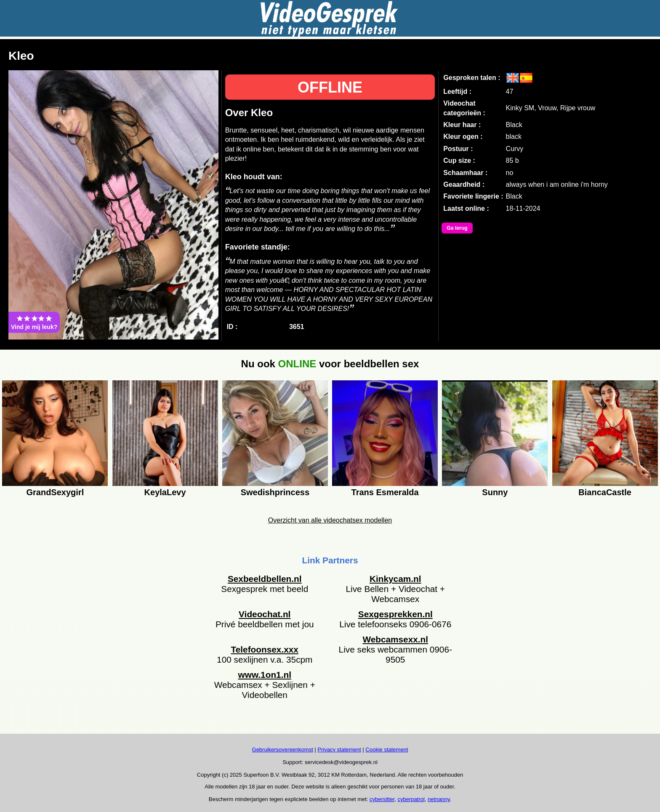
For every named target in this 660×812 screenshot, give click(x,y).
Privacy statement (339, 750)
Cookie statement (387, 750)
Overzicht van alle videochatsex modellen (330, 520)
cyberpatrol (411, 799)
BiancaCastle (605, 492)
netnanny (439, 799)
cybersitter (382, 799)
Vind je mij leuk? (34, 322)
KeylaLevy (165, 492)
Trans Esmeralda (385, 492)
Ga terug (457, 228)
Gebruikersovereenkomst (283, 750)
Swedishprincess (275, 492)
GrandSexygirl (55, 492)
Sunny (495, 492)
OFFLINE (330, 87)
